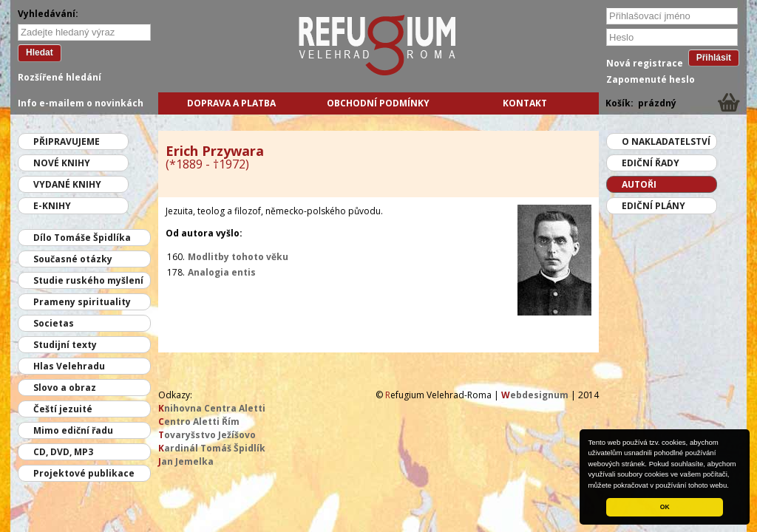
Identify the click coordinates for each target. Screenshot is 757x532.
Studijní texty (65, 345)
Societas (54, 323)
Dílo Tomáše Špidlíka (82, 238)
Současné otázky (73, 259)
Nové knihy (62, 163)
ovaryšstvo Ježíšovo (207, 435)
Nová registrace (645, 63)
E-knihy (52, 206)
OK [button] (665, 507)
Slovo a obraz (65, 388)
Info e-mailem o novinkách (81, 103)
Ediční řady (651, 163)
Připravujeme (67, 141)
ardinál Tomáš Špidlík (212, 448)
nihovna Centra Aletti (212, 408)
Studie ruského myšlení (88, 280)
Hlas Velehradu (69, 366)
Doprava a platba (231, 103)
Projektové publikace (84, 473)
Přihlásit (714, 58)
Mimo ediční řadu (73, 430)
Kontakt (525, 103)
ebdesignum (535, 395)
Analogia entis (222, 272)
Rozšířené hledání (60, 77)
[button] (733, 486)
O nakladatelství (666, 141)
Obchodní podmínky (378, 103)
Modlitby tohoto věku (238, 257)
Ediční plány (654, 206)
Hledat (40, 52)
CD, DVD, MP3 (63, 452)
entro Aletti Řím (199, 422)
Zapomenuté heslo (651, 79)
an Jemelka (186, 461)
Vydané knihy (67, 184)
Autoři (639, 184)
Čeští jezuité (63, 409)
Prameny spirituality (82, 302)
